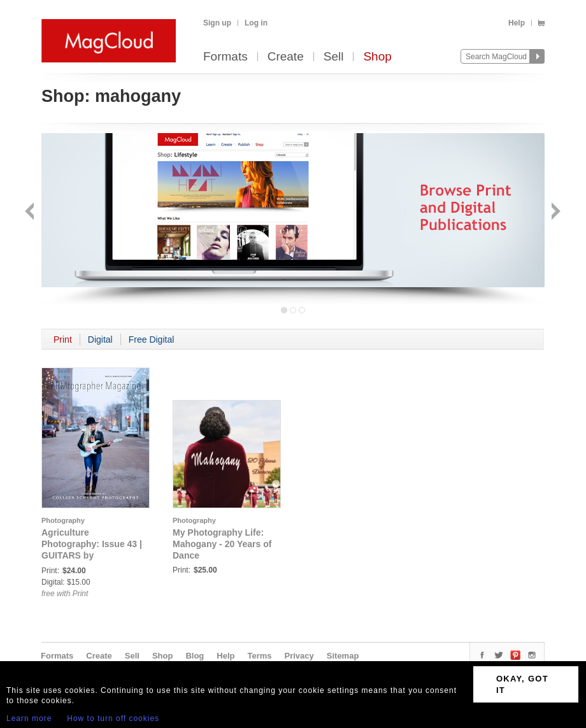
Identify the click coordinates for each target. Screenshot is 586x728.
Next (554, 212)
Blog (195, 656)
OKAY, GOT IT (522, 684)
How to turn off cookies (113, 718)
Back (31, 212)
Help (517, 23)
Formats (225, 57)
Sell (334, 57)
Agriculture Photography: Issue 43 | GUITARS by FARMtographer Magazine (92, 555)
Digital (100, 339)
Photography (63, 520)
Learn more (29, 718)
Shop (377, 57)
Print (63, 339)
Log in (256, 23)
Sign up (217, 23)
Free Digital (152, 339)
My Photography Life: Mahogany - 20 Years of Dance (222, 544)
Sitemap (343, 656)
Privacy (299, 656)
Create (286, 57)
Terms (259, 656)
